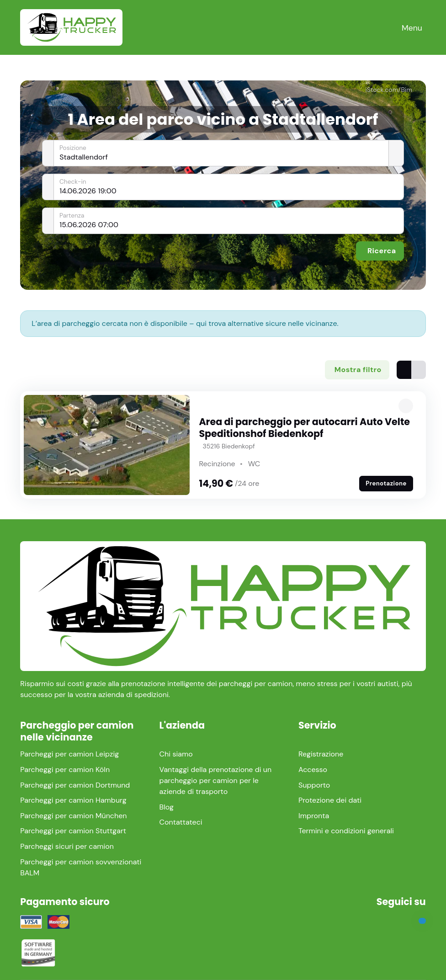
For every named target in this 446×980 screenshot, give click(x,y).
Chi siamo (176, 754)
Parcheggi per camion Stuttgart (73, 831)
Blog (167, 807)
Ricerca (382, 251)
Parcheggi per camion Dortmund (75, 785)
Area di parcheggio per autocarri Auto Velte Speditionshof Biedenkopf (304, 428)
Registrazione (321, 754)
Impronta (314, 816)
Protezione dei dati (330, 800)
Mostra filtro (358, 370)
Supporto (314, 785)
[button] (406, 406)
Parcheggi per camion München (73, 816)
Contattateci (181, 822)
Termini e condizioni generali (346, 831)
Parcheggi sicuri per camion (67, 846)
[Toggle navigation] (412, 28)
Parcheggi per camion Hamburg (73, 800)
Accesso (313, 770)
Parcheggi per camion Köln (65, 770)
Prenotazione (386, 483)
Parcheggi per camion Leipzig (69, 754)
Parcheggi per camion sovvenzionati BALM (81, 867)
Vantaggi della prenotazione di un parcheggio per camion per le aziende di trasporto (216, 780)
